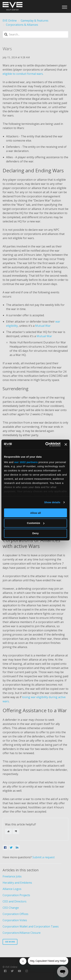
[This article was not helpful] (16, 831)
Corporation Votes (15, 920)
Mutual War (43, 326)
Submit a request (44, 857)
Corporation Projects (16, 895)
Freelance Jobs (12, 876)
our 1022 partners (26, 462)
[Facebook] (5, 848)
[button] (64, 6)
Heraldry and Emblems (17, 883)
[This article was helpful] (8, 831)
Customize (36, 523)
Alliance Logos (12, 889)
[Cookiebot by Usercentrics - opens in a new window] (46, 444)
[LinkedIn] (17, 848)
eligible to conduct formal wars (23, 74)
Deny (36, 533)
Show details (52, 502)
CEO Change (11, 908)
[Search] (35, 34)
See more (10, 942)
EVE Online (10, 21)
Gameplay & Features (35, 21)
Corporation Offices (15, 914)
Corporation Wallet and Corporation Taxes (31, 926)
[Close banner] (66, 444)
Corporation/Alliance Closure (22, 933)
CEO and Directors (15, 901)
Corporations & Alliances (22, 25)
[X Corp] (11, 848)
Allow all (36, 513)
